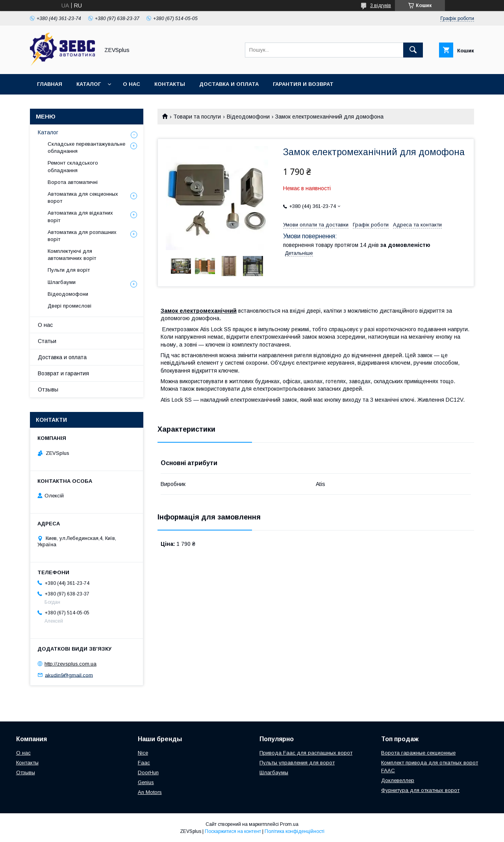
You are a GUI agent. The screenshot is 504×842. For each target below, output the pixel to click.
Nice (143, 753)
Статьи (47, 341)
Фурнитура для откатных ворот (420, 790)
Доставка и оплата (229, 84)
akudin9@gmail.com (69, 675)
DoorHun (148, 772)
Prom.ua (289, 824)
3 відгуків (381, 6)
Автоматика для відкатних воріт (80, 216)
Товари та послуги (197, 117)
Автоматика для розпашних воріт (82, 236)
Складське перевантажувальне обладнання (86, 147)
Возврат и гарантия (63, 373)
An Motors (150, 792)
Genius (146, 782)
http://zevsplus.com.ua (70, 664)
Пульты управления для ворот (297, 763)
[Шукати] (413, 50)
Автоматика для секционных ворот (83, 198)
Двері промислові (69, 306)
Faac (144, 763)
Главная (50, 84)
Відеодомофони (248, 117)
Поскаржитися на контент (233, 831)
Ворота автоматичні (73, 182)
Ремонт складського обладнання (73, 166)
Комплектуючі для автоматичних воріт (72, 255)
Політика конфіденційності (295, 831)
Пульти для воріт (69, 270)
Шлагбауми (62, 282)
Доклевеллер (398, 780)
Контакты (170, 84)
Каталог (89, 84)
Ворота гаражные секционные (418, 753)
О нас (132, 84)
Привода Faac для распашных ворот (306, 753)
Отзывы (48, 389)
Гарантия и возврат (303, 84)
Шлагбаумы (274, 772)
